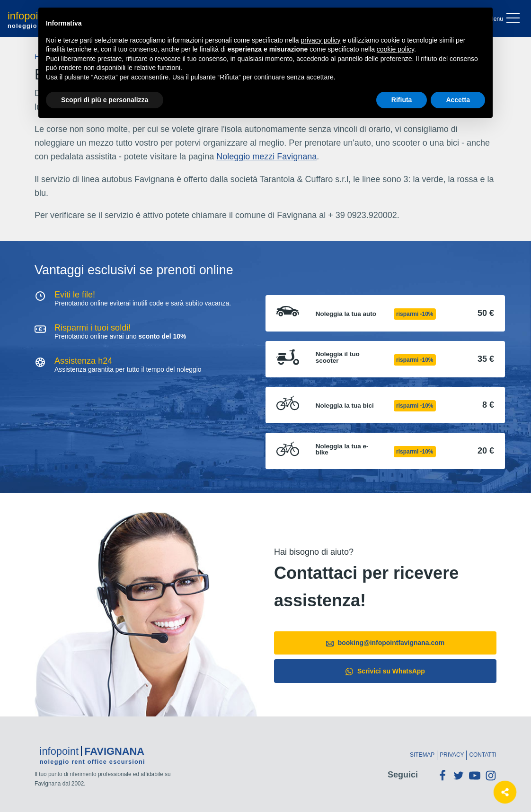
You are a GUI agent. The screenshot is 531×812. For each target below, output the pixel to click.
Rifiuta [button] (402, 100)
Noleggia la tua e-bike (342, 450)
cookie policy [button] (395, 49)
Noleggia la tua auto (346, 314)
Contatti (483, 755)
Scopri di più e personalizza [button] (105, 100)
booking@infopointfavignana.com (385, 643)
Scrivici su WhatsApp (385, 671)
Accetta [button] (458, 100)
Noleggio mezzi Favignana (266, 157)
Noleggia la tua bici (345, 406)
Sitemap (422, 755)
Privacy (452, 755)
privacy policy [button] (321, 40)
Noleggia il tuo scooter (338, 357)
